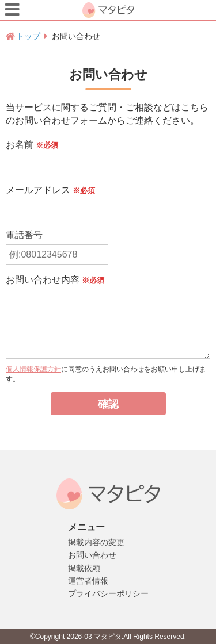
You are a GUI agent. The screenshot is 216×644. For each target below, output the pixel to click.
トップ (28, 36)
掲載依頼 (84, 568)
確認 (108, 404)
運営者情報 (88, 581)
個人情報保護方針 (33, 369)
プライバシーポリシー (108, 593)
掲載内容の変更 (96, 542)
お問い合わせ (92, 555)
